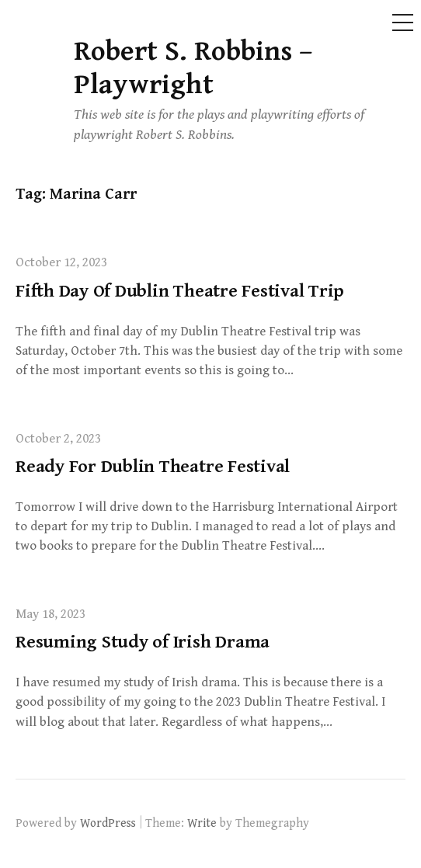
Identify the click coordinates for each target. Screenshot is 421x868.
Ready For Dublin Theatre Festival (153, 467)
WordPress (108, 823)
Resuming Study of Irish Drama (143, 642)
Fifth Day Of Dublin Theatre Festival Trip (180, 291)
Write (202, 823)
